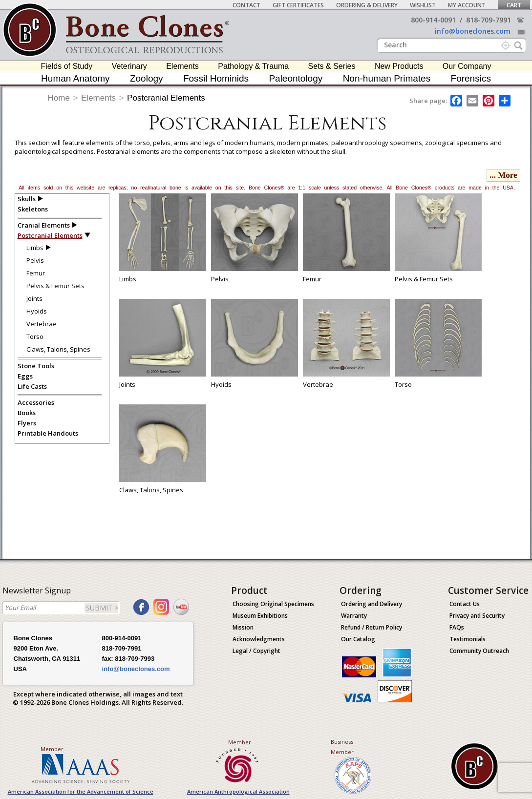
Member (52, 749)
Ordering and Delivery (372, 604)
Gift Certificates (298, 5)
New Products (399, 66)
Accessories (36, 402)
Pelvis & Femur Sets (55, 286)
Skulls (27, 199)
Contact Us (465, 604)
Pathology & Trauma (253, 66)
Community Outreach (479, 651)
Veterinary (129, 66)
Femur (36, 273)
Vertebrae (42, 324)
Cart (514, 5)
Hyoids (37, 311)
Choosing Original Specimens (273, 604)
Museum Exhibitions (260, 616)
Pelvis (35, 260)
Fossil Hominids (216, 78)
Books (27, 413)
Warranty (354, 616)
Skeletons (33, 209)
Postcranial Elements (166, 98)
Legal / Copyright (256, 651)
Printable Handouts (48, 433)
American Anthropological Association (238, 791)
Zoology (147, 78)
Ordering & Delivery (367, 5)
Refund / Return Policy (372, 627)
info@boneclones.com (473, 31)
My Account (467, 5)
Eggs (25, 376)
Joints (34, 298)
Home (59, 98)
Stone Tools (36, 366)
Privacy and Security (477, 616)
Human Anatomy (75, 78)
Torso (35, 336)
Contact (246, 5)
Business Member (342, 747)
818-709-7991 (489, 20)
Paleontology (296, 78)
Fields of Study (67, 66)
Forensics (471, 78)
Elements (182, 66)
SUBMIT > (102, 608)
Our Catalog (358, 639)
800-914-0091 (433, 20)
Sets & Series (332, 66)
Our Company (467, 66)
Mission (243, 627)
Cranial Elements (44, 225)
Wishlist (423, 5)
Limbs (35, 248)
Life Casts (32, 386)
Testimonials (468, 639)
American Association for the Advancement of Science (81, 791)
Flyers (27, 423)
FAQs (457, 627)
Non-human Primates (387, 78)
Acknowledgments (259, 639)
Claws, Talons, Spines (58, 349)
